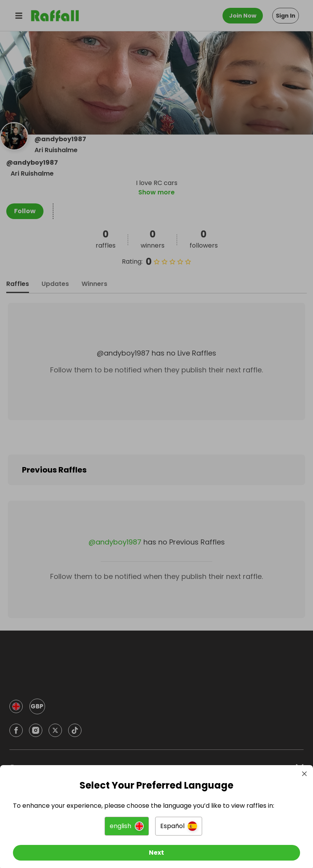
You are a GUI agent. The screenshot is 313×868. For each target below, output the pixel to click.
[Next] (156, 848)
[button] (127, 821)
